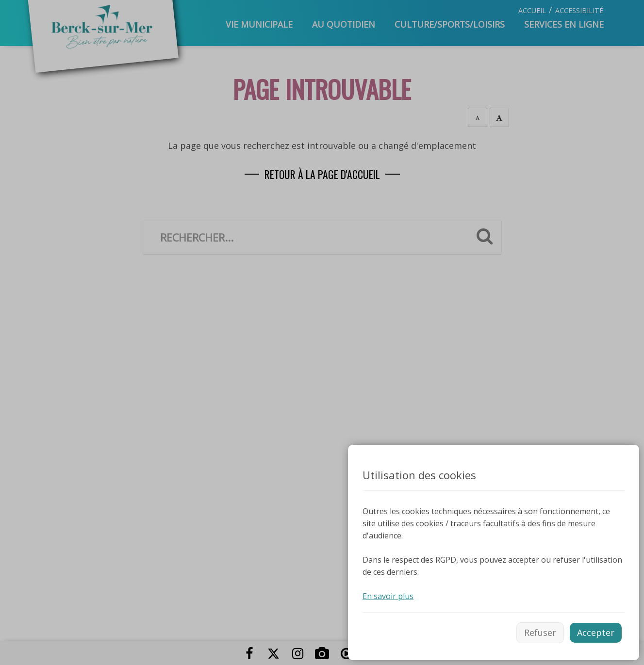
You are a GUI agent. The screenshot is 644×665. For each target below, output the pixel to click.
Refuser (540, 633)
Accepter (596, 633)
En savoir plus (388, 596)
